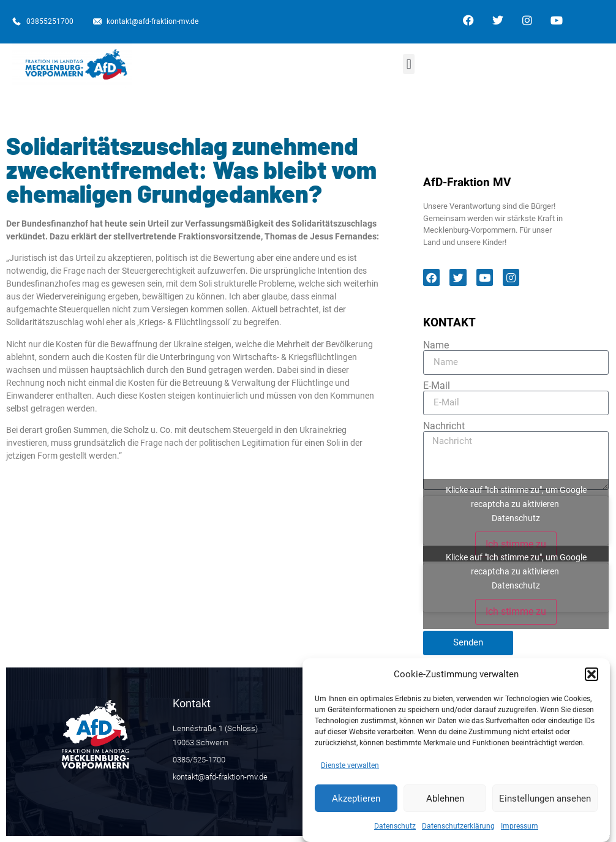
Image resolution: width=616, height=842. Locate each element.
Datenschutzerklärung (458, 832)
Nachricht (444, 426)
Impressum (520, 832)
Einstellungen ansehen (545, 804)
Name (436, 345)
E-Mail (437, 386)
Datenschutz (395, 832)
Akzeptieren (356, 804)
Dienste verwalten (350, 771)
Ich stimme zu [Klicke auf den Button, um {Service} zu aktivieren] (516, 544)
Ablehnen (445, 804)
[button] (592, 680)
